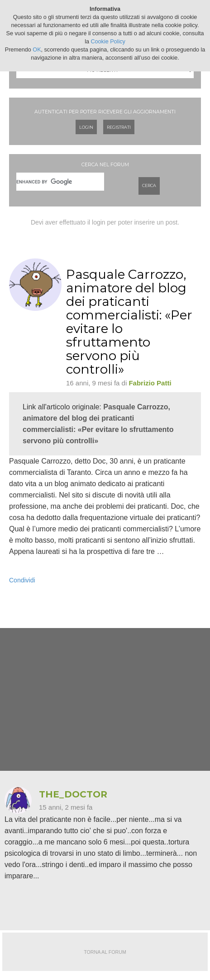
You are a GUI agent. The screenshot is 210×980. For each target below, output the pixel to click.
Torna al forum (105, 952)
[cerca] (60, 182)
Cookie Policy (108, 42)
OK (37, 50)
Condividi (22, 580)
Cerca (149, 185)
